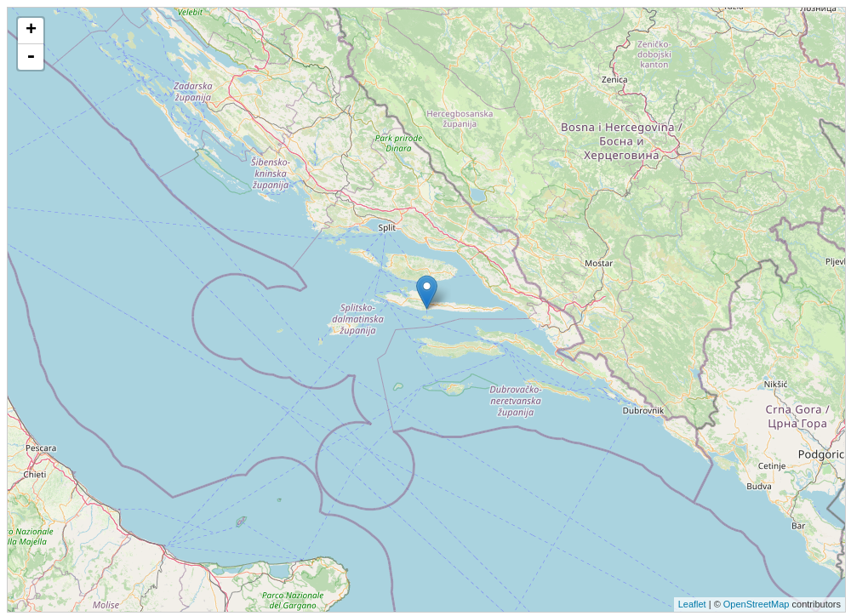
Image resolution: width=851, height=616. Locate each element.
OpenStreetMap (757, 604)
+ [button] (31, 31)
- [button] (31, 57)
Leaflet (692, 604)
